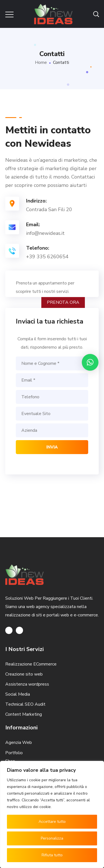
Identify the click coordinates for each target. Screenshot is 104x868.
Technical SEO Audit (25, 704)
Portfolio (14, 753)
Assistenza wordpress (27, 684)
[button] (90, 362)
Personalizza (52, 838)
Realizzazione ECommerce (31, 664)
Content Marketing (24, 714)
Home (41, 62)
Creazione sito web (24, 674)
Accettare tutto (52, 822)
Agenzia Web (19, 742)
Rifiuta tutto (52, 855)
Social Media (18, 694)
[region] (52, 814)
